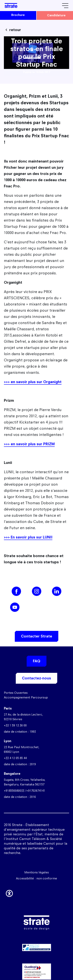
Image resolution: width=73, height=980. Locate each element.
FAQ (37, 661)
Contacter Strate (37, 636)
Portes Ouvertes (16, 693)
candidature (56, 15)
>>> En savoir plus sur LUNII (28, 537)
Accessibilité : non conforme (36, 878)
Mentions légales (37, 872)
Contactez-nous (36, 678)
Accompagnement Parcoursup (26, 697)
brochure (18, 15)
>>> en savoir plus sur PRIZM (29, 444)
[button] (9, 893)
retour (15, 30)
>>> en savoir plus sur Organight (33, 382)
